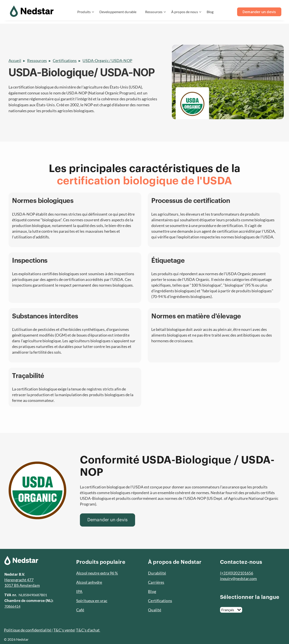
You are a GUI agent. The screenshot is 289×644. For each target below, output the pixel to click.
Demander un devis (259, 12)
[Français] (231, 610)
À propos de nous (185, 12)
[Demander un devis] (107, 520)
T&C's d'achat (88, 630)
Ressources (154, 12)
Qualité (155, 610)
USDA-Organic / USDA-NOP (107, 60)
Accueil (15, 60)
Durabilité (157, 573)
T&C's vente (64, 630)
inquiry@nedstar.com (239, 578)
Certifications (65, 60)
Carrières (156, 582)
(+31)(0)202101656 (237, 573)
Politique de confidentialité (28, 630)
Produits (84, 12)
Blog (210, 12)
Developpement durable (118, 12)
